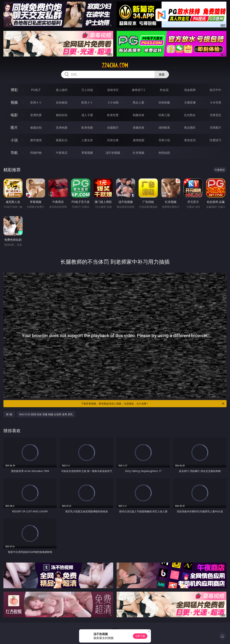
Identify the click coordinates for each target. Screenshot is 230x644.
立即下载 (140, 636)
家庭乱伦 (62, 140)
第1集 (9, 414)
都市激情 (36, 140)
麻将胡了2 (138, 90)
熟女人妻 (139, 102)
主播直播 (190, 102)
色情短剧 (164, 153)
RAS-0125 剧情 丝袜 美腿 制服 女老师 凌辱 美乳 (46, 414)
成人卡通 (87, 115)
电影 (14, 115)
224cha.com (115, 65)
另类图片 (215, 128)
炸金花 (164, 90)
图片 (14, 127)
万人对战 (87, 90)
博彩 (14, 90)
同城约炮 (36, 153)
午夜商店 (62, 153)
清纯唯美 (164, 128)
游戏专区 (113, 90)
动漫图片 (113, 128)
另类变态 (215, 115)
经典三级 (164, 115)
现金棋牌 (190, 90)
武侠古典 (113, 140)
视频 (14, 102)
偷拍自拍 (62, 115)
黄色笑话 (190, 140)
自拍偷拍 (62, 102)
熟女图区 (190, 128)
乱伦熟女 (190, 115)
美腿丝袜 (139, 128)
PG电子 (36, 90)
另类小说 (164, 140)
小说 (14, 140)
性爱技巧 (215, 140)
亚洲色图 (62, 128)
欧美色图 (87, 128)
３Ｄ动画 (113, 102)
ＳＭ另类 (215, 102)
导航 (14, 153)
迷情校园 (139, 140)
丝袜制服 (164, 102)
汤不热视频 (113, 153)
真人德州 (62, 90)
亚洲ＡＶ (36, 102)
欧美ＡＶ (87, 102)
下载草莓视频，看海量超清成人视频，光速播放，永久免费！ (153, 404)
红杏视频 (139, 153)
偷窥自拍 (36, 128)
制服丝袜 (139, 115)
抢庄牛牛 (215, 90)
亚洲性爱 (36, 115)
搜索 (162, 74)
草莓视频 (87, 153)
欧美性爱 (113, 115)
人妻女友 (87, 140)
